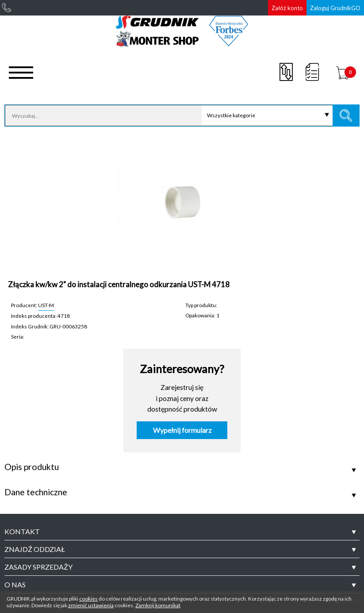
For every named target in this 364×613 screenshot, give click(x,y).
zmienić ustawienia (91, 605)
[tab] (182, 532)
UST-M (46, 305)
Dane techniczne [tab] (36, 492)
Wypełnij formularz (182, 430)
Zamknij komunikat (158, 605)
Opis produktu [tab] (32, 467)
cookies (88, 599)
